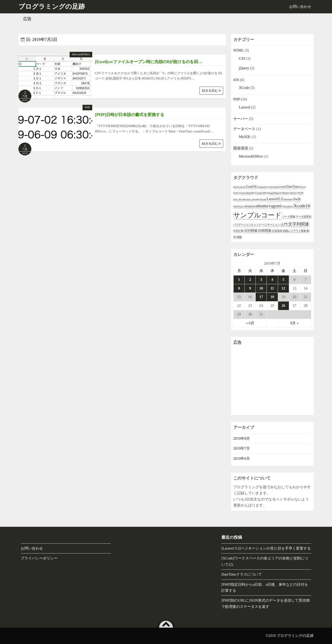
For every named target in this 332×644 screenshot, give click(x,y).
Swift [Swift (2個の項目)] (297, 199)
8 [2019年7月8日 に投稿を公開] (239, 288)
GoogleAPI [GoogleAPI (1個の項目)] (261, 193)
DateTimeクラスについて (242, 574)
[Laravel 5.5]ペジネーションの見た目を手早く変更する (266, 548)
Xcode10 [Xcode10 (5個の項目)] (302, 206)
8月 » (294, 323)
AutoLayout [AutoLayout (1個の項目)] (239, 187)
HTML (239, 50)
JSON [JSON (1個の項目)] (300, 193)
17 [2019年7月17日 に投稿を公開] (261, 297)
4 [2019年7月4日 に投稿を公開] (272, 280)
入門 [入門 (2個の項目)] (284, 224)
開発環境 (241, 148)
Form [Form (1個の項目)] (236, 193)
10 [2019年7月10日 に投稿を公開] (261, 288)
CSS (242, 58)
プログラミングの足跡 (295, 636)
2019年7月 (242, 448)
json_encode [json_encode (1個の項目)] (253, 199)
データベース (244, 129)
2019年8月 (242, 438)
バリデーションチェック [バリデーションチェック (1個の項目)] (247, 225)
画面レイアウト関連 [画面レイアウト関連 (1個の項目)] (295, 231)
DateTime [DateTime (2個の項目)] (293, 187)
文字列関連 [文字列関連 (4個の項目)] (299, 224)
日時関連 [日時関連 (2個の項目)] (265, 231)
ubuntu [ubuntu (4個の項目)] (262, 206)
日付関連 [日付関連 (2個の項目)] (251, 231)
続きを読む (211, 91)
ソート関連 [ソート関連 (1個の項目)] (289, 217)
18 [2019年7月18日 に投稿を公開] (272, 297)
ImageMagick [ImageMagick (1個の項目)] (274, 193)
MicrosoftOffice (81, 54)
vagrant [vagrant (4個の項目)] (275, 206)
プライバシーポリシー (39, 558)
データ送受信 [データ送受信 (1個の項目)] (304, 217)
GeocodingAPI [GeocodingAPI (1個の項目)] (247, 193)
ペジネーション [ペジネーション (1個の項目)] (271, 225)
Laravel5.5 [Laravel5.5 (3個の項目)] (275, 199)
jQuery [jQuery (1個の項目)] (293, 193)
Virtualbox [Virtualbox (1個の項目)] (288, 206)
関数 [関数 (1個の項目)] (239, 237)
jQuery (244, 68)
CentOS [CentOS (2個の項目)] (251, 187)
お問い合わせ (300, 7)
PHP (87, 107)
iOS (236, 80)
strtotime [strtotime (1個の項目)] (288, 199)
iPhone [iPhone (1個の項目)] (285, 193)
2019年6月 (242, 458)
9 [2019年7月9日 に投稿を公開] (250, 288)
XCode (244, 88)
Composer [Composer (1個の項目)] (262, 187)
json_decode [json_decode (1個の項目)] (239, 199)
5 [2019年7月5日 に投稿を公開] (283, 280)
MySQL (245, 137)
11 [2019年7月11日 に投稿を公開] (272, 288)
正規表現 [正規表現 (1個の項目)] (277, 231)
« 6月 (250, 323)
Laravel (245, 107)
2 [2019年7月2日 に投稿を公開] (250, 280)
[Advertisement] (272, 381)
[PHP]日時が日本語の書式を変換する (130, 115)
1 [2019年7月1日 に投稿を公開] (239, 280)
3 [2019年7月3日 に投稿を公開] (261, 280)
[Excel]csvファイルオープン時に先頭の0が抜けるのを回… (149, 62)
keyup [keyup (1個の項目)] (263, 199)
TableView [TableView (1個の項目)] (239, 206)
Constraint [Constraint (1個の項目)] (273, 187)
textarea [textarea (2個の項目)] (250, 206)
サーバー (241, 119)
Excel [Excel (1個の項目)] (303, 187)
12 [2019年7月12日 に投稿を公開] (283, 288)
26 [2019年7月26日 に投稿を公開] (283, 306)
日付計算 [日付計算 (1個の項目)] (238, 231)
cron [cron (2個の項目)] (282, 187)
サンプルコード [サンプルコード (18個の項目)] (257, 215)
